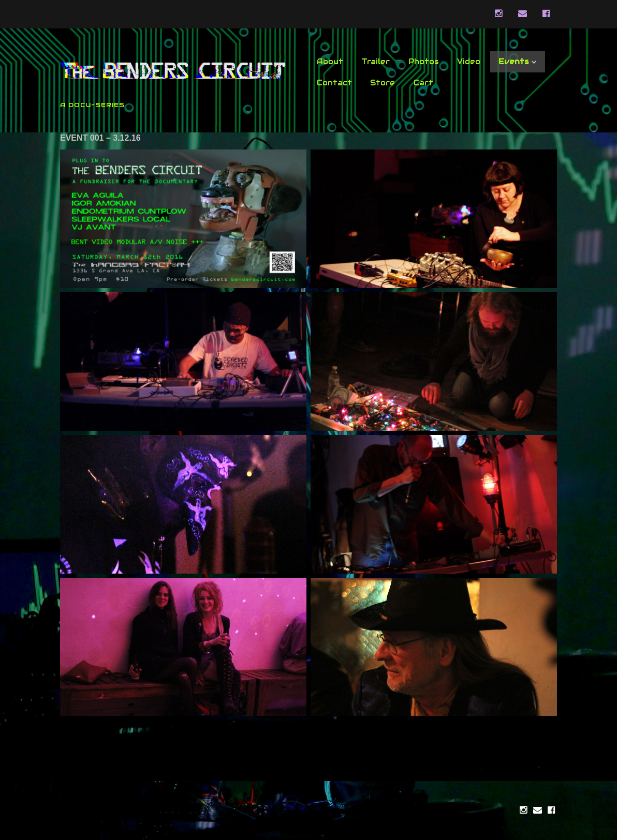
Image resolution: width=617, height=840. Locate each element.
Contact (334, 83)
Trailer (376, 62)
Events (514, 62)
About (330, 62)
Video (469, 62)
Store (383, 83)
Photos (424, 62)
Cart (423, 83)
